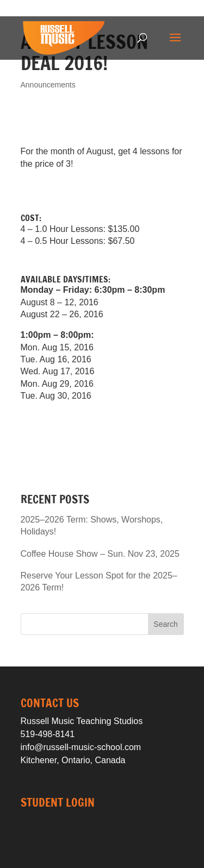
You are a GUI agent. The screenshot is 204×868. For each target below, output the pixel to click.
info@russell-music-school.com (81, 747)
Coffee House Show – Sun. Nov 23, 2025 (100, 554)
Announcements (48, 85)
